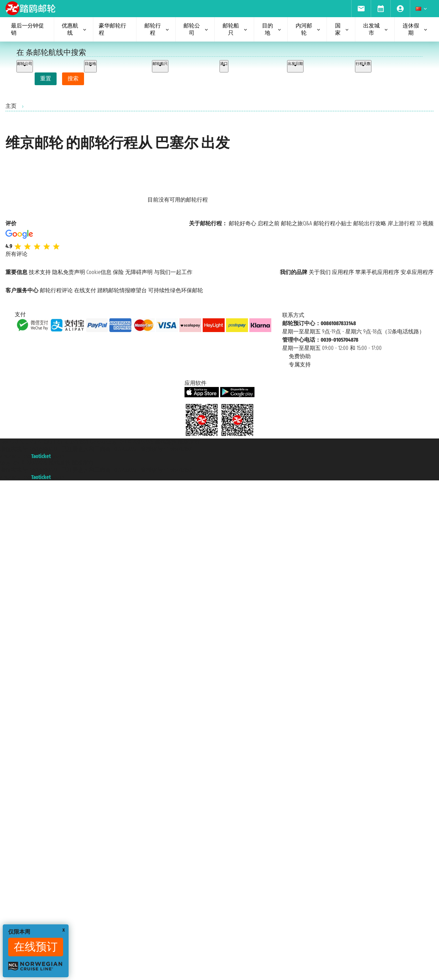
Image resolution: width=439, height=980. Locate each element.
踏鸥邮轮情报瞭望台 (122, 290)
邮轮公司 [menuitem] (196, 29)
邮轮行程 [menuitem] (157, 29)
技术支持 (40, 272)
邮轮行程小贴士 (333, 223)
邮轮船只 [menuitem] (235, 29)
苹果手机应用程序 (377, 272)
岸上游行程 (401, 223)
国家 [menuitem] (342, 29)
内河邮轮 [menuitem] (308, 29)
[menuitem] (361, 9)
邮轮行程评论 (56, 290)
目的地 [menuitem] (272, 29)
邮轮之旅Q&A (296, 223)
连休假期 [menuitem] (415, 29)
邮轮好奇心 (242, 223)
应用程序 (343, 272)
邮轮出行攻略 (370, 223)
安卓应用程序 (417, 272)
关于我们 (320, 272)
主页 (11, 106)
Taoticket (41, 456)
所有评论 (16, 254)
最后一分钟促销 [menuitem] (27, 29)
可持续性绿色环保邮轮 (176, 290)
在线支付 (85, 290)
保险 (118, 272)
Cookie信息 (99, 272)
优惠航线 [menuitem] (74, 29)
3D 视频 (425, 223)
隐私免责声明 (69, 272)
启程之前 (269, 223)
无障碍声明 (139, 272)
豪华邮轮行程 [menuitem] (112, 29)
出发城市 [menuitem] (376, 29)
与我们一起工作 (173, 272)
